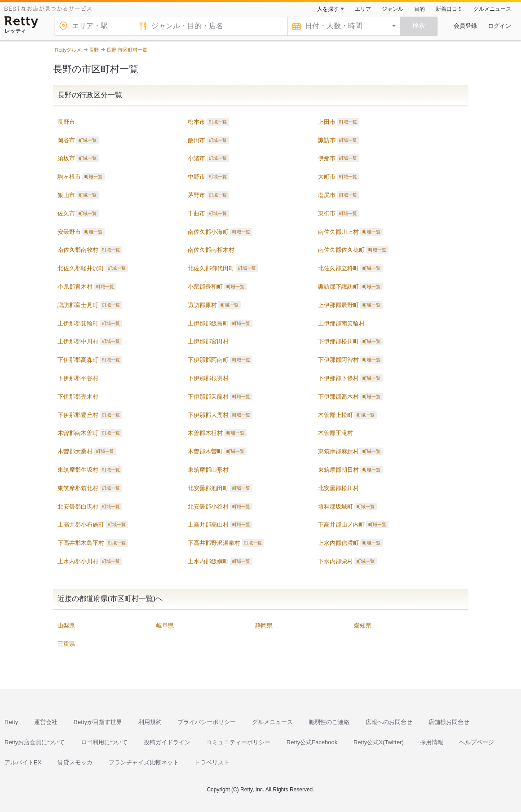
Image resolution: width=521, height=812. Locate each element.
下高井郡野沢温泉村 (214, 543)
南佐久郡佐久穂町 (341, 250)
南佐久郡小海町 (208, 232)
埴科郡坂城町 (336, 507)
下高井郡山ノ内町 (341, 525)
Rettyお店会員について (35, 742)
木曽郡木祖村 (205, 433)
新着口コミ (449, 9)
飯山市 (66, 195)
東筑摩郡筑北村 (78, 488)
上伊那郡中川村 (78, 341)
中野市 (196, 177)
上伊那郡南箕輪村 (341, 323)
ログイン (499, 26)
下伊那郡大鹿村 (208, 415)
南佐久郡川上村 (338, 232)
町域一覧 (218, 122)
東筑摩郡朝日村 (338, 470)
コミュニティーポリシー (238, 742)
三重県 (66, 644)
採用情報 (432, 742)
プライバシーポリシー (207, 722)
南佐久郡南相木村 (211, 250)
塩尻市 (327, 195)
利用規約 (150, 722)
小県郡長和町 (205, 287)
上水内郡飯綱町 (208, 561)
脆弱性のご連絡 (329, 722)
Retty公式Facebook (312, 742)
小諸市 (196, 158)
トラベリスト (212, 762)
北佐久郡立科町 (338, 268)
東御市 (327, 213)
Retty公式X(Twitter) (379, 742)
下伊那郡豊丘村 (78, 415)
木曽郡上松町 (336, 415)
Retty (11, 722)
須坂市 (66, 158)
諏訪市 (327, 140)
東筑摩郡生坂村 (78, 470)
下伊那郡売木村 (78, 397)
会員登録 (465, 26)
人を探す (328, 9)
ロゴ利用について (104, 742)
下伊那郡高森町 (78, 360)
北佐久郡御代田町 (211, 268)
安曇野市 (69, 232)
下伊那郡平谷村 (78, 378)
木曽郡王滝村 (336, 433)
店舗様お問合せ (449, 722)
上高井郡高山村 (208, 525)
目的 (419, 9)
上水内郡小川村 (78, 561)
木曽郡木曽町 (205, 451)
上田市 (327, 122)
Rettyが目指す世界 (98, 722)
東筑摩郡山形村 (208, 470)
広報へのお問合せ (389, 722)
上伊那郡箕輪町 (78, 323)
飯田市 (196, 140)
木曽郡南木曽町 (78, 433)
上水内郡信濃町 (338, 543)
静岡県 (264, 625)
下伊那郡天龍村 (208, 397)
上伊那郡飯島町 (208, 323)
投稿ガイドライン (167, 742)
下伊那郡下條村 (338, 378)
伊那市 (327, 158)
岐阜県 (165, 625)
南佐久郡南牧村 (78, 250)
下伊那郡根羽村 (208, 378)
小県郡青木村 (75, 287)
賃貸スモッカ (75, 762)
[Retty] (22, 22)
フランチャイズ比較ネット (144, 762)
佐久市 (66, 213)
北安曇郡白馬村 (78, 507)
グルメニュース (492, 9)
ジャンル (393, 9)
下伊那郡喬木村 (338, 397)
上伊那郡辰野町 (338, 305)
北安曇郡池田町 (208, 488)
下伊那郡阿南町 (208, 360)
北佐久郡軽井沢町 (81, 268)
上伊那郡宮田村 (208, 341)
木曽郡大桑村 (75, 451)
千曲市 (196, 213)
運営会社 (46, 722)
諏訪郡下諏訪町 (338, 287)
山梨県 (66, 625)
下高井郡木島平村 (81, 543)
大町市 (327, 177)
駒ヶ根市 (69, 177)
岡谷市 (66, 140)
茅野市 (196, 195)
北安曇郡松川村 (338, 488)
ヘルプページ (477, 742)
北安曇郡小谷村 (208, 507)
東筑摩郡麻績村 (338, 451)
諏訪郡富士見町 (78, 305)
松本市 (196, 122)
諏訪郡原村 (202, 305)
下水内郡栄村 (336, 561)
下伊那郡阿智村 (338, 360)
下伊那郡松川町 (338, 341)
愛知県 (363, 625)
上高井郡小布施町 (81, 525)
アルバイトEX (23, 762)
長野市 (66, 122)
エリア (363, 9)
